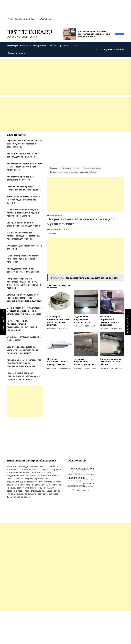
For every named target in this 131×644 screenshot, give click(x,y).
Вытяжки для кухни (55, 216)
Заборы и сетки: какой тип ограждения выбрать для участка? (24, 224)
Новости (53, 46)
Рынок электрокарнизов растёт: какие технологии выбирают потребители (23, 259)
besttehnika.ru (29, 32)
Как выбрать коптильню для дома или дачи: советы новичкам (58, 321)
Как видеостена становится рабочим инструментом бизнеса (23, 270)
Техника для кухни (17, 53)
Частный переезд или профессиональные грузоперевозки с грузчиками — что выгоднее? (23, 325)
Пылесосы (76, 46)
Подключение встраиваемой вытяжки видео (82, 319)
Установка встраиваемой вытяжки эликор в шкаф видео (110, 321)
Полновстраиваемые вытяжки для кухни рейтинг (111, 362)
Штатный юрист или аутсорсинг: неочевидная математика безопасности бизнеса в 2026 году (24, 298)
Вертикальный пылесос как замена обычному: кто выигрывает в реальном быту (24, 144)
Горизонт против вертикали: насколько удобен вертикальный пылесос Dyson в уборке (23, 376)
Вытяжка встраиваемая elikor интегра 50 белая (58, 362)
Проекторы (64, 46)
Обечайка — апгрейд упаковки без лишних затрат (24, 338)
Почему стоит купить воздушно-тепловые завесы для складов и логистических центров (23, 213)
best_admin (51, 229)
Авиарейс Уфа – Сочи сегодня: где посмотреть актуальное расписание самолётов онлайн (24, 363)
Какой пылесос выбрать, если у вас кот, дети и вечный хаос (23, 155)
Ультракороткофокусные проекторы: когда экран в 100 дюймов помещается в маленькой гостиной (24, 283)
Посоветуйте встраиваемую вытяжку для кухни (84, 362)
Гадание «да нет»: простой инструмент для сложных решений (24, 188)
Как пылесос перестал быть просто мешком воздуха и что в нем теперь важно (25, 167)
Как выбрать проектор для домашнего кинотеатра (20, 178)
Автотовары (12, 46)
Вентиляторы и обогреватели (33, 46)
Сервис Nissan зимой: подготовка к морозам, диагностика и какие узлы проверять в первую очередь (25, 311)
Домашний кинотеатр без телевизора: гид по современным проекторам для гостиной (24, 236)
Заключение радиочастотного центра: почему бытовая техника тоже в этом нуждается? (23, 350)
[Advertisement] (65, 77)
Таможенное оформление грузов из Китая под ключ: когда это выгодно (23, 200)
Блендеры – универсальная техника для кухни (25, 247)
